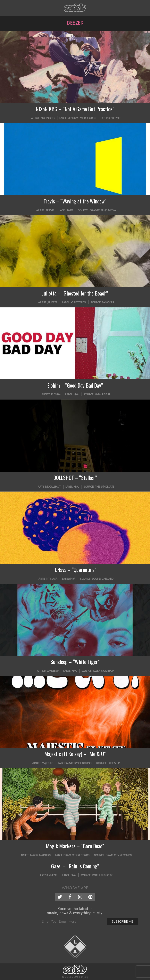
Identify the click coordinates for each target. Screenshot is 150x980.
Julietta (53, 302)
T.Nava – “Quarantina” (75, 570)
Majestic (47, 763)
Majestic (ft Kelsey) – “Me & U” (75, 754)
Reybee (117, 118)
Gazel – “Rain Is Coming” (75, 866)
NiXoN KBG (48, 118)
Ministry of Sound (79, 763)
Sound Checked (103, 579)
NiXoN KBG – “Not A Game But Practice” (75, 109)
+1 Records (78, 302)
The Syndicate (105, 487)
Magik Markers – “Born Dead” (75, 846)
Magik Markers (40, 855)
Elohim (56, 394)
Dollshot (54, 487)
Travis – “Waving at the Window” (75, 201)
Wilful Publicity (102, 875)
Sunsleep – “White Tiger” (75, 662)
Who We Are (75, 888)
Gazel (53, 875)
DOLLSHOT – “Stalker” (75, 478)
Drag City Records (76, 855)
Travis (50, 210)
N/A (76, 394)
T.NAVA (53, 579)
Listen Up (114, 763)
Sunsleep (53, 671)
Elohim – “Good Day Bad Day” (75, 385)
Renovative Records (82, 118)
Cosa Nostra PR (104, 671)
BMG (70, 210)
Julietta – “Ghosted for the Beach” (75, 293)
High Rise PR (103, 394)
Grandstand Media (103, 210)
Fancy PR (108, 302)
